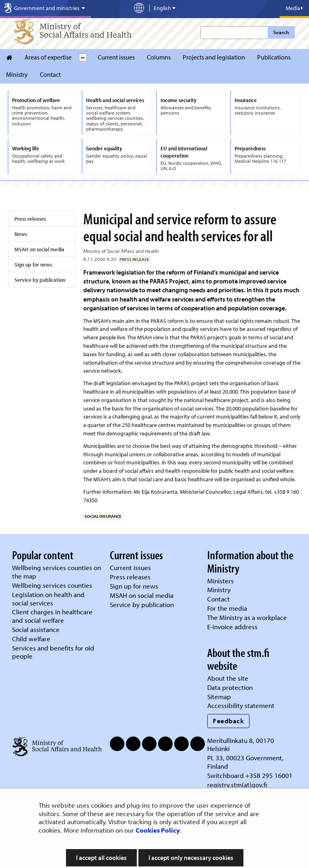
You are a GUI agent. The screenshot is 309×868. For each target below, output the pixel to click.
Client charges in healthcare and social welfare (52, 616)
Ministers (220, 581)
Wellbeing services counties (52, 585)
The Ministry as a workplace (247, 617)
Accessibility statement (241, 705)
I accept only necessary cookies (191, 858)
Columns (159, 57)
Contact (50, 74)
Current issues (116, 57)
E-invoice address (232, 627)
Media (294, 8)
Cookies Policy (158, 830)
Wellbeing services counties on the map (57, 572)
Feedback (228, 721)
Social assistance (36, 629)
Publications (274, 57)
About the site (228, 678)
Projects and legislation (214, 57)
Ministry (17, 74)
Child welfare (31, 639)
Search (281, 32)
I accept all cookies (101, 858)
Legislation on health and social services (48, 599)
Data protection (230, 687)
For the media (227, 608)
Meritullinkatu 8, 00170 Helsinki (241, 745)
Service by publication (40, 280)
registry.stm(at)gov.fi (238, 785)
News (21, 234)
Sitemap (219, 697)
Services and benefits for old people (53, 652)
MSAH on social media (39, 249)
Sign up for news (33, 265)
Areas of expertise (48, 57)
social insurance (103, 516)
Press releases (30, 219)
